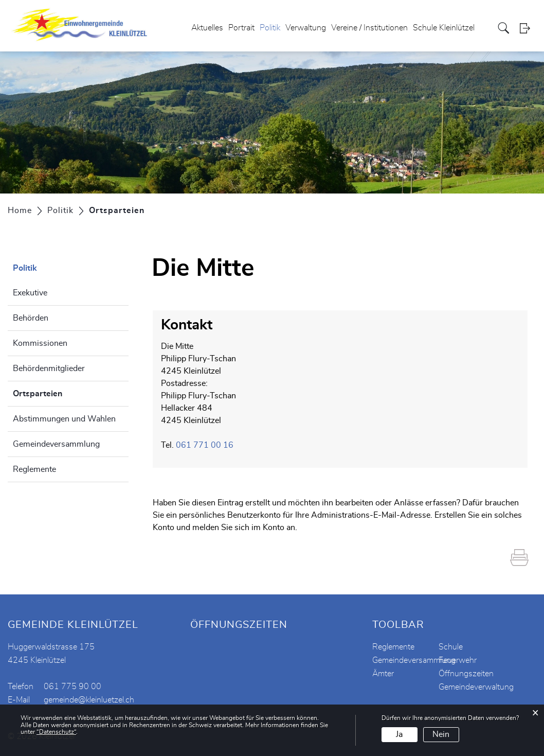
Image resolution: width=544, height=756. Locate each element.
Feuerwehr (458, 660)
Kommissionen (40, 343)
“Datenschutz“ (56, 732)
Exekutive (30, 293)
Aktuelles (207, 28)
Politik (270, 28)
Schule (451, 647)
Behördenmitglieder (49, 368)
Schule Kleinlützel (444, 28)
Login (528, 28)
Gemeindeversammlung (56, 444)
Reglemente (34, 469)
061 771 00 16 (205, 445)
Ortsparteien (63, 392)
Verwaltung (306, 28)
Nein (441, 734)
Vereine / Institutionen (369, 28)
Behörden (31, 318)
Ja (399, 734)
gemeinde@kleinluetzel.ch (89, 700)
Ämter (383, 674)
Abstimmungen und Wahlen (64, 419)
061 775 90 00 (72, 687)
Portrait (241, 28)
